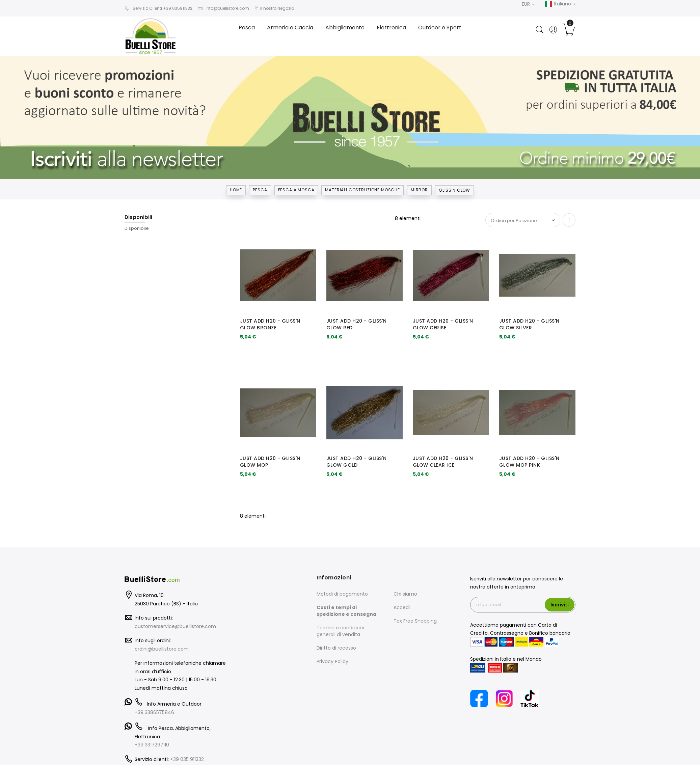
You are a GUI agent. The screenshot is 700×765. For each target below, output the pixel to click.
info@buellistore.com (223, 8)
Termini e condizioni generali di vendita (340, 631)
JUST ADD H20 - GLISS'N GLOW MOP (270, 462)
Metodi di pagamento (342, 594)
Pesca (260, 190)
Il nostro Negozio (274, 8)
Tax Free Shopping (415, 621)
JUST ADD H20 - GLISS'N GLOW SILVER (529, 324)
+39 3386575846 (154, 712)
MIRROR (419, 190)
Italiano (560, 4)
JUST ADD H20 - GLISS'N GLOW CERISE (443, 324)
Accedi (402, 607)
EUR (528, 4)
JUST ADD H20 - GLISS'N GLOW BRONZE (270, 324)
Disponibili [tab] (138, 217)
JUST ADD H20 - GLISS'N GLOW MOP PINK (529, 462)
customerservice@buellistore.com (175, 626)
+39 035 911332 (187, 759)
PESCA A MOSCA (296, 190)
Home (236, 190)
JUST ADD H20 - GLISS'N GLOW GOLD (357, 462)
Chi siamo (405, 594)
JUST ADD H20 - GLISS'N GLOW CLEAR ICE (443, 462)
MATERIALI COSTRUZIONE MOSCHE (362, 190)
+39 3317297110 (152, 745)
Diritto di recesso (336, 648)
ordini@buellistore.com (162, 649)
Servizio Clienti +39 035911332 (158, 8)
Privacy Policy (332, 661)
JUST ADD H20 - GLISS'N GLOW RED (357, 324)
